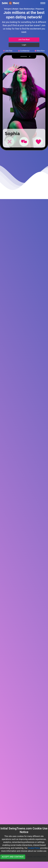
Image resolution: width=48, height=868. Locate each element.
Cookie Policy (34, 848)
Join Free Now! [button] (24, 40)
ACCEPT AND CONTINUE (13, 857)
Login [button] (24, 45)
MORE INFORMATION (37, 857)
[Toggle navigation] (43, 3)
